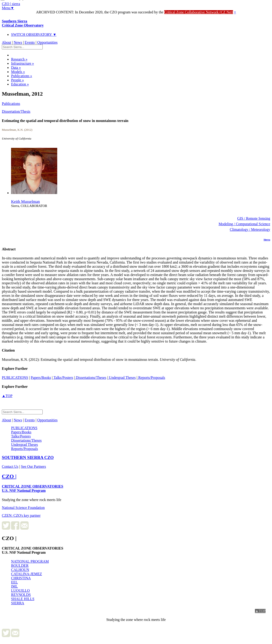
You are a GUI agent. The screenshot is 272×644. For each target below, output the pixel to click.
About (6, 42)
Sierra (267, 240)
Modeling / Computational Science (244, 224)
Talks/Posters (63, 378)
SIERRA (18, 603)
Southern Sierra (23, 23)
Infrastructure (22, 63)
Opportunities (48, 42)
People (18, 80)
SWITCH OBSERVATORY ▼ (34, 35)
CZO (28, 457)
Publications (22, 76)
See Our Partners (33, 466)
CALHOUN (20, 570)
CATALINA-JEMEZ (27, 574)
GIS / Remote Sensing (254, 218)
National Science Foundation (23, 508)
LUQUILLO (20, 591)
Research (19, 59)
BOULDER (20, 566)
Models (18, 72)
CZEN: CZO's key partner (21, 515)
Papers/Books (41, 378)
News (18, 42)
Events (30, 42)
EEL (14, 582)
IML (14, 586)
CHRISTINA (21, 578)
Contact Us (10, 466)
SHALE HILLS (23, 599)
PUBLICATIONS (15, 378)
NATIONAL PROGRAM (30, 561)
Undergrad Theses (122, 378)
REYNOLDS (21, 595)
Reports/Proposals (151, 378)
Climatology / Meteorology (250, 229)
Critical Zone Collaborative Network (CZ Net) (199, 12)
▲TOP (7, 396)
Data (16, 68)
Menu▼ (8, 8)
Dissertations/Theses (90, 378)
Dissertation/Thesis (16, 111)
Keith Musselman (25, 201)
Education (20, 84)
